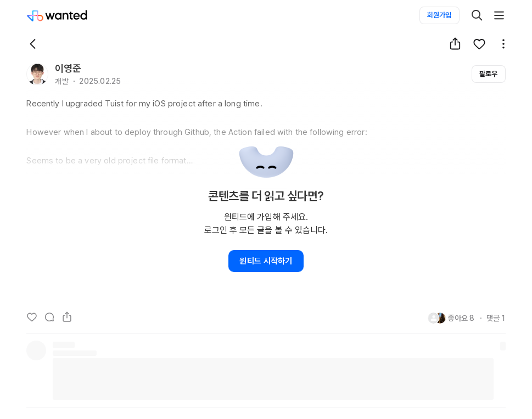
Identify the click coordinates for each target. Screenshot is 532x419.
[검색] (477, 15)
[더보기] (499, 15)
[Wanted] (57, 15)
